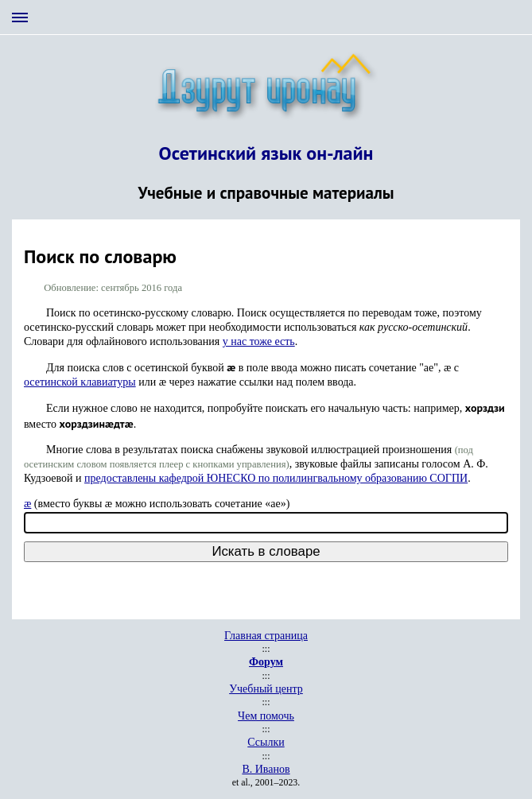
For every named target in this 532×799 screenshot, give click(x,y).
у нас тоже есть (259, 341)
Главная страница (266, 636)
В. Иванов (266, 769)
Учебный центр (266, 689)
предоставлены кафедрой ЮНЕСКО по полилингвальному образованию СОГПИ (276, 478)
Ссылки (266, 742)
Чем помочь (266, 716)
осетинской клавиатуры (80, 382)
